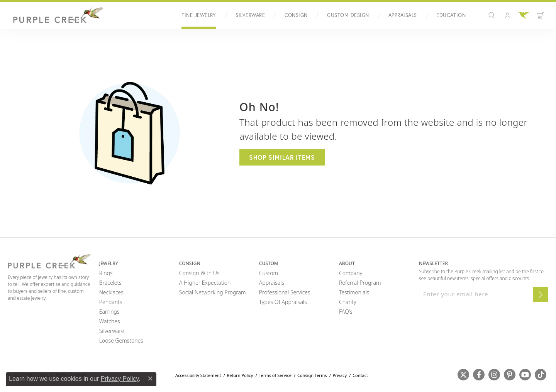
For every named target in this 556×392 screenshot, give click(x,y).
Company (351, 273)
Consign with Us (199, 273)
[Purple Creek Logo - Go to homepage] (56, 15)
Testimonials (354, 292)
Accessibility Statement (198, 375)
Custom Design (348, 15)
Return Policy (240, 375)
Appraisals (403, 15)
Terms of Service (275, 375)
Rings (106, 273)
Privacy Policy (120, 379)
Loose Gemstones (121, 340)
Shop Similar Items (282, 157)
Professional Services (285, 292)
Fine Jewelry (199, 15)
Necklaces (111, 292)
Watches (110, 321)
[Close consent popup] (150, 378)
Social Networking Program (213, 292)
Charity (348, 302)
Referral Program (360, 283)
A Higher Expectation (205, 283)
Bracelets (110, 283)
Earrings (109, 312)
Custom (269, 273)
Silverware (250, 15)
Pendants (111, 302)
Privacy (340, 375)
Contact (360, 375)
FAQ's (346, 312)
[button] (492, 15)
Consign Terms (312, 375)
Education (451, 15)
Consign (296, 15)
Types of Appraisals (283, 302)
